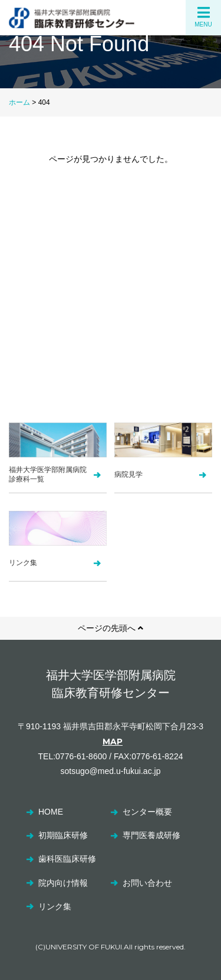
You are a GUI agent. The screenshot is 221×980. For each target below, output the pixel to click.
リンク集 (55, 906)
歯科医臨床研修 (67, 859)
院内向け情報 (63, 883)
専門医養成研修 (151, 835)
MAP (113, 742)
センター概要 (147, 812)
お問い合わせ (147, 883)
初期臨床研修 (63, 835)
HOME (51, 812)
